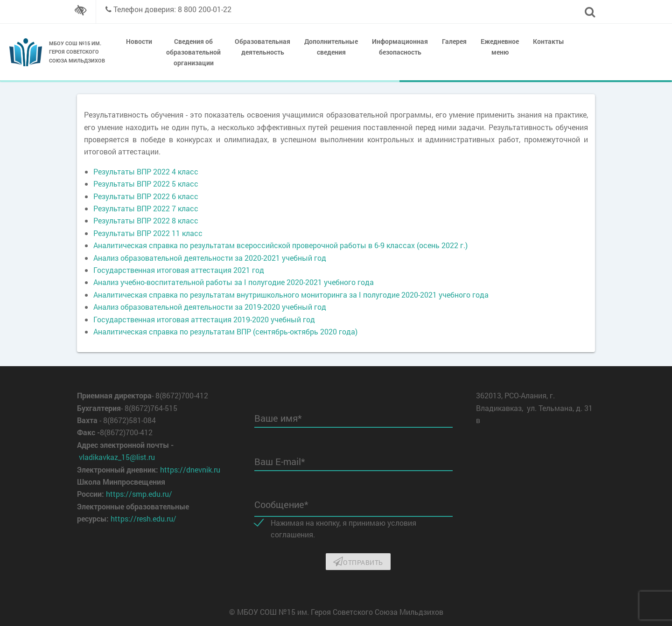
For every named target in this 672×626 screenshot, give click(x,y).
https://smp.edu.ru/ (139, 494)
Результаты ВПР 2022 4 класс (146, 171)
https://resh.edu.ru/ (143, 518)
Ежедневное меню (500, 47)
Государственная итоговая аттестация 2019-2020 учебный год (204, 319)
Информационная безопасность (400, 47)
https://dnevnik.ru (190, 469)
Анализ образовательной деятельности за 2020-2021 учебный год (210, 258)
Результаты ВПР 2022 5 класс (146, 184)
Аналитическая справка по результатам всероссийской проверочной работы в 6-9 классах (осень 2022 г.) (280, 245)
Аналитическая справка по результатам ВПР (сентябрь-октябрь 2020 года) (225, 331)
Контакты (549, 41)
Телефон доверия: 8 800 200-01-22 (172, 9)
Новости (139, 41)
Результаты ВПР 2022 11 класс (148, 233)
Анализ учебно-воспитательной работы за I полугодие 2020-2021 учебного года (234, 282)
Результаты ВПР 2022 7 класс (146, 208)
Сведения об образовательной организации (193, 52)
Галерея (454, 41)
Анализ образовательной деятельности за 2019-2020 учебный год (210, 307)
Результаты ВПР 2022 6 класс (146, 196)
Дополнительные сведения (331, 47)
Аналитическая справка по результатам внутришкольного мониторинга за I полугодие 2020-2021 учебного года (291, 295)
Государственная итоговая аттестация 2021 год (179, 270)
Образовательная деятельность (262, 47)
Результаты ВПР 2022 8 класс (146, 220)
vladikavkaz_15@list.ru (117, 457)
